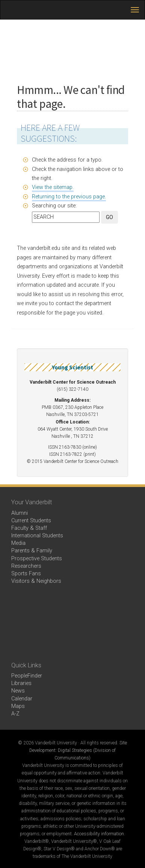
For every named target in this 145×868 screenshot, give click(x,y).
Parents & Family (32, 551)
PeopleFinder (27, 676)
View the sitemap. (53, 187)
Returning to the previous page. (69, 197)
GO (110, 217)
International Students (37, 536)
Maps (18, 706)
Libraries (21, 683)
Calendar (22, 699)
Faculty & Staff (29, 528)
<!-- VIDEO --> (72, 623)
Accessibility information (99, 834)
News (18, 691)
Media (18, 543)
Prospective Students (37, 559)
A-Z (15, 714)
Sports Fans (26, 574)
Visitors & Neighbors (36, 581)
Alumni (20, 513)
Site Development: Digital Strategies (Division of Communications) (78, 750)
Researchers (26, 566)
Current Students (31, 521)
